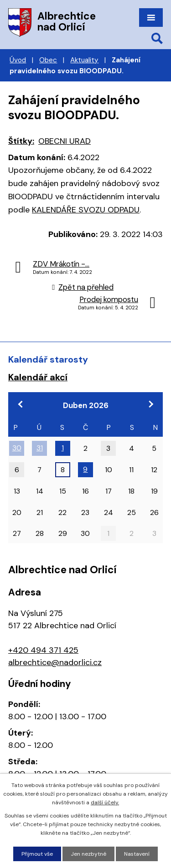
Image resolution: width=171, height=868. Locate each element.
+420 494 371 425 (43, 650)
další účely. (105, 802)
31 (40, 448)
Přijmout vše (37, 854)
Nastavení (137, 854)
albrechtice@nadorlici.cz (55, 662)
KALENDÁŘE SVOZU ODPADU (86, 210)
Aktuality (84, 60)
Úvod (18, 60)
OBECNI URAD (65, 141)
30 (17, 448)
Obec (48, 60)
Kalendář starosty (48, 359)
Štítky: (21, 141)
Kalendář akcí (38, 377)
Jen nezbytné (88, 854)
